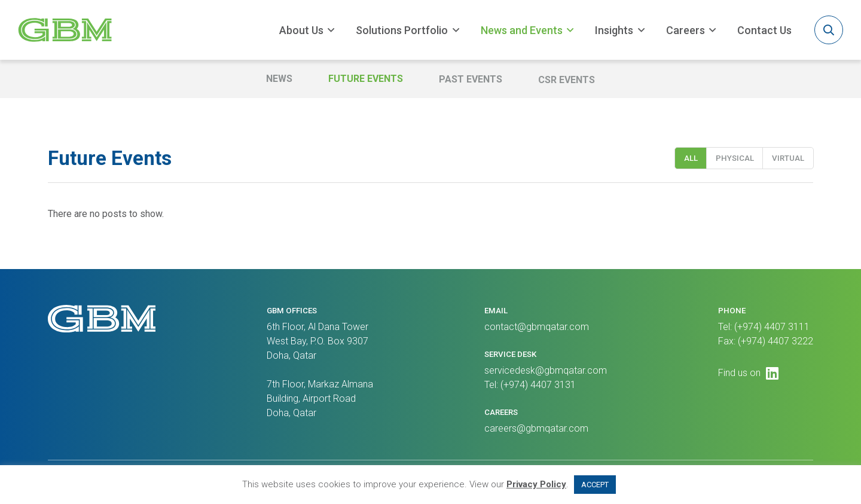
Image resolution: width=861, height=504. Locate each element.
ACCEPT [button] (595, 485)
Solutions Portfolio (402, 30)
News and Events (522, 30)
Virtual (788, 161)
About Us (301, 30)
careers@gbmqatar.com (536, 428)
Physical (735, 161)
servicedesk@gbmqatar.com (546, 370)
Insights (614, 30)
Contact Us (764, 30)
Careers (686, 30)
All (691, 161)
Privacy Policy (536, 484)
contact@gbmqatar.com (537, 327)
